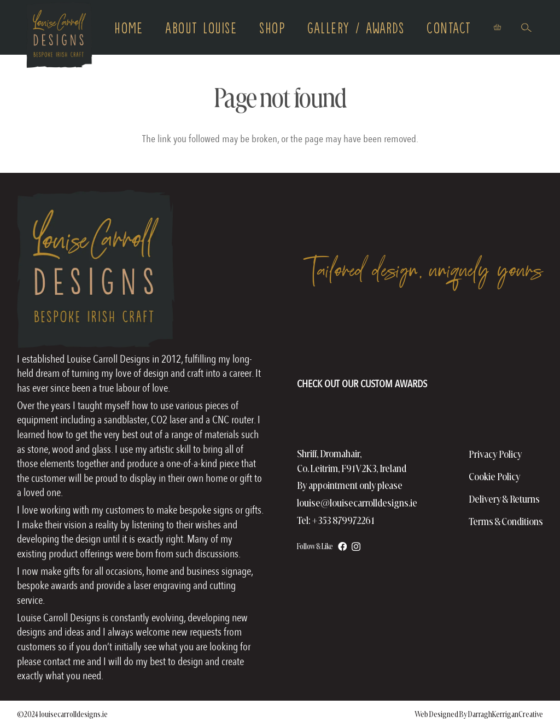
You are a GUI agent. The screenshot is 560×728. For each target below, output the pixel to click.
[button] (526, 27)
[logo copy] (60, 36)
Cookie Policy (495, 477)
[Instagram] (356, 546)
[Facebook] (342, 546)
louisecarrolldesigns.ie (74, 714)
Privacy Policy (495, 454)
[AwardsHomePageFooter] (362, 360)
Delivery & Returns (504, 499)
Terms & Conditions (506, 522)
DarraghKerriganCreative (506, 714)
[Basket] (497, 28)
